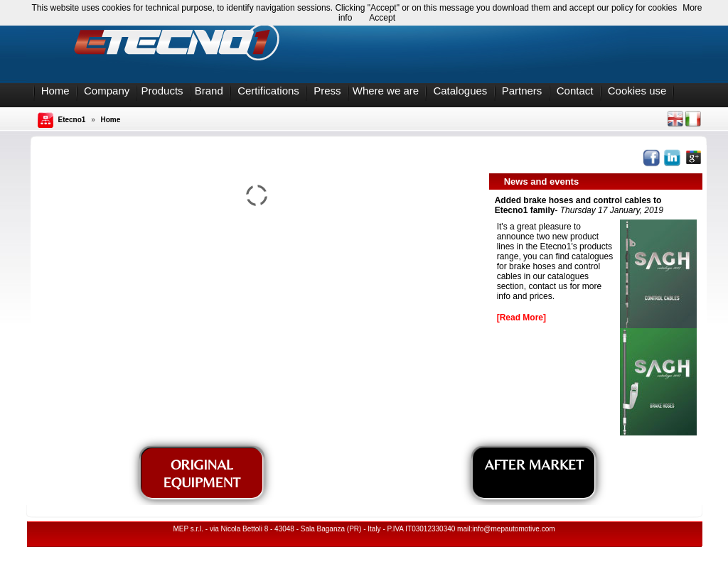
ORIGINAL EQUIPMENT (202, 473)
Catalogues (460, 91)
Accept (382, 18)
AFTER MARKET (534, 464)
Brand (209, 91)
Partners (522, 91)
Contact (575, 91)
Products (162, 91)
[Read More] (521, 318)
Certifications (268, 91)
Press (327, 91)
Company (107, 91)
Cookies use (637, 91)
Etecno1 (72, 120)
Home (55, 91)
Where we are (386, 91)
